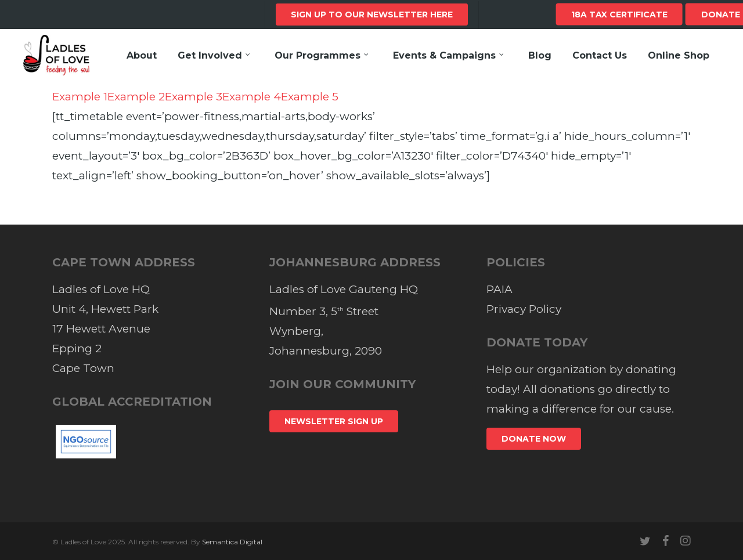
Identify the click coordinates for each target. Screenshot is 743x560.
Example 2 (136, 97)
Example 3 (194, 97)
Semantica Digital (232, 542)
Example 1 (80, 97)
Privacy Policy (524, 309)
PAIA (499, 289)
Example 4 (252, 97)
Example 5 (310, 97)
